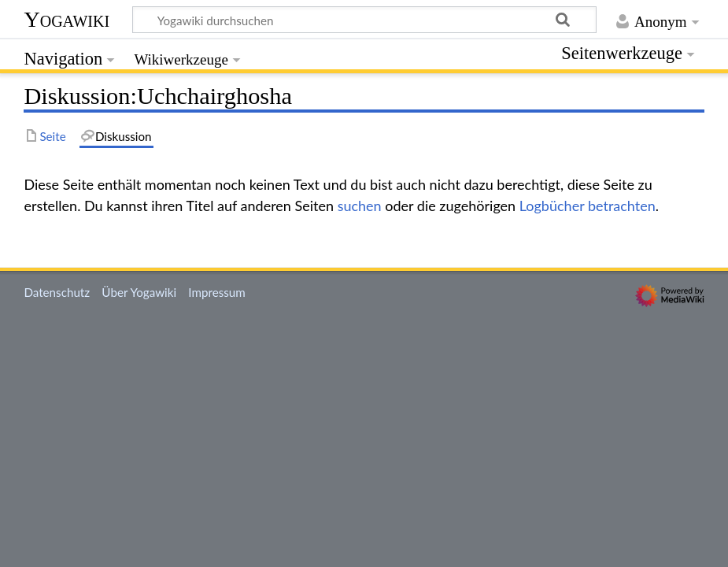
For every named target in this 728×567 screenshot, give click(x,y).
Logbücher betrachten (588, 206)
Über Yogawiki (139, 292)
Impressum (217, 292)
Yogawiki (67, 19)
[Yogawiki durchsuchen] (364, 20)
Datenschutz (57, 292)
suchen (360, 206)
